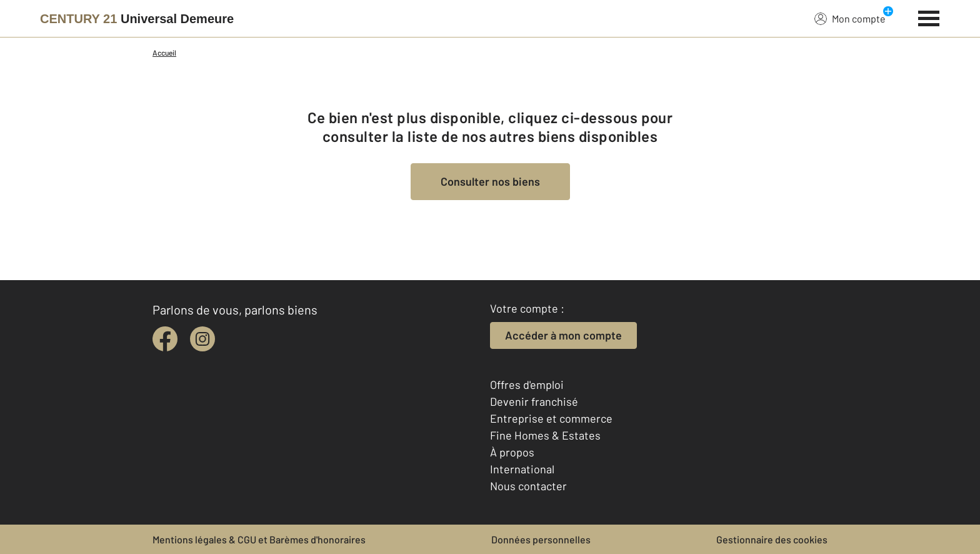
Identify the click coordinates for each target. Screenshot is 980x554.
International (522, 469)
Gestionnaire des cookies (772, 539)
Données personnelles (541, 539)
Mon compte (850, 18)
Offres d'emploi (527, 385)
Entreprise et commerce (551, 418)
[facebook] (165, 339)
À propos (512, 452)
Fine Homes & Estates (545, 435)
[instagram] (202, 339)
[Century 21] (137, 19)
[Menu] (929, 17)
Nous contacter (528, 486)
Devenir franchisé (534, 401)
